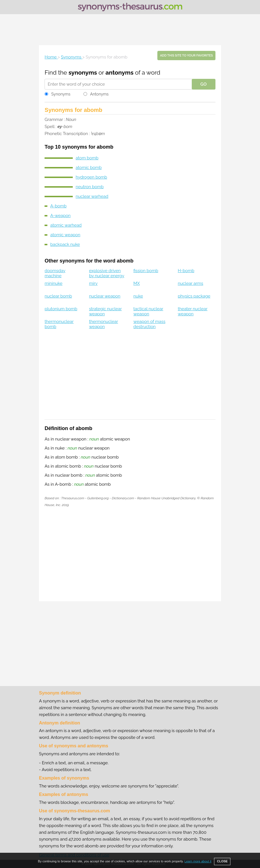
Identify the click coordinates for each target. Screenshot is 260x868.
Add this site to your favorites (186, 56)
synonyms (83, 72)
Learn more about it (198, 861)
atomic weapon (65, 235)
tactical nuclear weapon (148, 311)
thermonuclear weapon (104, 324)
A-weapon (60, 216)
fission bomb (146, 271)
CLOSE (222, 861)
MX (137, 283)
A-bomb (58, 206)
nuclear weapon (105, 296)
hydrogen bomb (91, 177)
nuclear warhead (92, 196)
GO (204, 84)
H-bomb (186, 271)
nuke (138, 296)
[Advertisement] (130, 30)
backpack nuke (65, 244)
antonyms (119, 72)
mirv (93, 283)
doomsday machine (55, 273)
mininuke (53, 283)
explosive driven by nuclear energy (107, 273)
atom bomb (87, 158)
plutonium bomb (61, 309)
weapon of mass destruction (149, 324)
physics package (194, 296)
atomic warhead (66, 225)
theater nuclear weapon (192, 311)
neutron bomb (90, 187)
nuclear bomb (58, 296)
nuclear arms (190, 283)
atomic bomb (89, 168)
